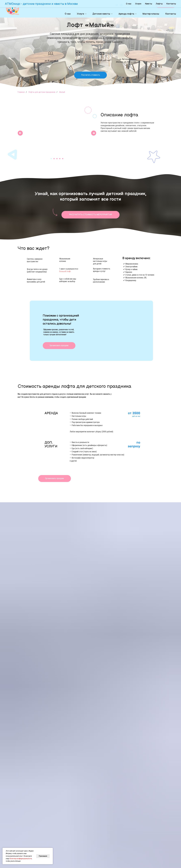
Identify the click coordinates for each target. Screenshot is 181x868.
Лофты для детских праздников (42, 92)
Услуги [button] (81, 14)
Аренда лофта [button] (127, 14)
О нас (68, 14)
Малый (62, 92)
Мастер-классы (151, 14)
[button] (166, 5)
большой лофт (65, 271)
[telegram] (116, 5)
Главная (21, 92)
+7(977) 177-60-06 (139, 5)
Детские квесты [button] (102, 14)
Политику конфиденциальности (21, 859)
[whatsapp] (121, 5)
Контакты (171, 14)
